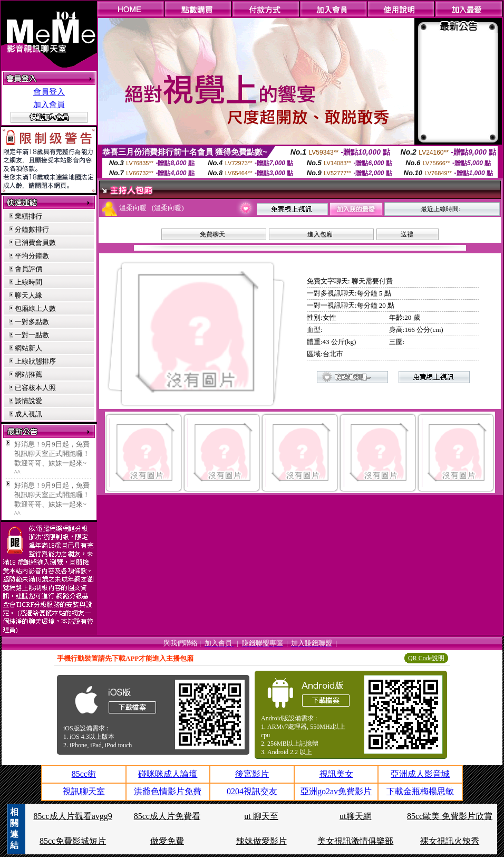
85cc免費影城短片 (73, 841)
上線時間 (28, 282)
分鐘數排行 (32, 229)
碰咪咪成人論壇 (168, 774)
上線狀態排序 (35, 361)
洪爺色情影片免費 (168, 791)
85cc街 (84, 774)
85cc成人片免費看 (167, 816)
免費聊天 (212, 234)
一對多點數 (32, 322)
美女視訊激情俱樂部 (355, 841)
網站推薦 (28, 374)
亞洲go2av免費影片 (336, 791)
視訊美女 (336, 774)
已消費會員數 (35, 242)
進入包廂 (320, 234)
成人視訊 (28, 414)
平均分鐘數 (32, 256)
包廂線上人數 (35, 308)
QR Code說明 (426, 658)
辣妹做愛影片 (261, 841)
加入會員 (49, 104)
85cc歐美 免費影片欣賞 (450, 816)
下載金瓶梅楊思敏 (420, 791)
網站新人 (28, 348)
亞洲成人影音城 (420, 774)
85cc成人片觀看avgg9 (72, 816)
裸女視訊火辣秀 (450, 841)
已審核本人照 (35, 388)
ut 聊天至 (261, 816)
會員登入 (49, 92)
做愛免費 (167, 841)
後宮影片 (252, 774)
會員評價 (28, 269)
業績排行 (28, 216)
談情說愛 (28, 401)
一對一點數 (32, 335)
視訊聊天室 (84, 791)
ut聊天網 (355, 816)
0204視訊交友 (252, 791)
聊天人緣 (28, 295)
